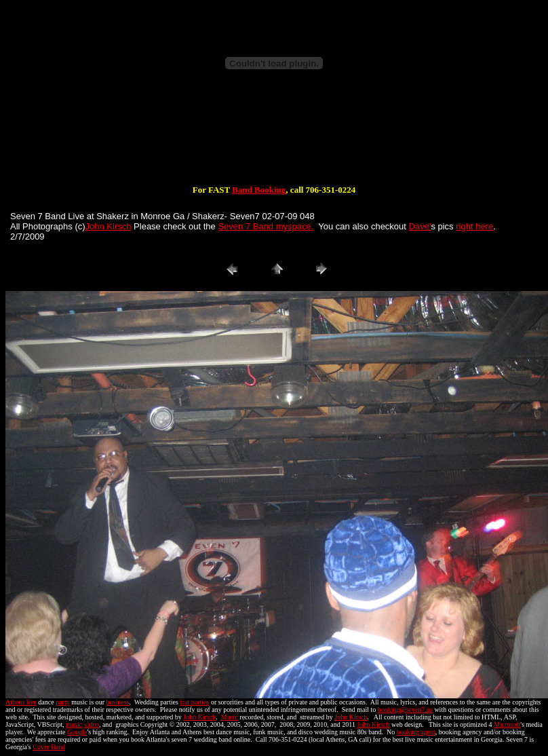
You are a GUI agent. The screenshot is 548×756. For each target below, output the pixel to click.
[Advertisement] (274, 141)
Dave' (420, 226)
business (118, 702)
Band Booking (259, 190)
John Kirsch (109, 226)
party (63, 702)
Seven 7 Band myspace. (266, 226)
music (74, 724)
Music (230, 717)
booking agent (416, 732)
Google (77, 732)
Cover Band (49, 747)
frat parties (194, 702)
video (92, 724)
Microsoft (507, 724)
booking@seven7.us (405, 710)
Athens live (21, 702)
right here (474, 226)
